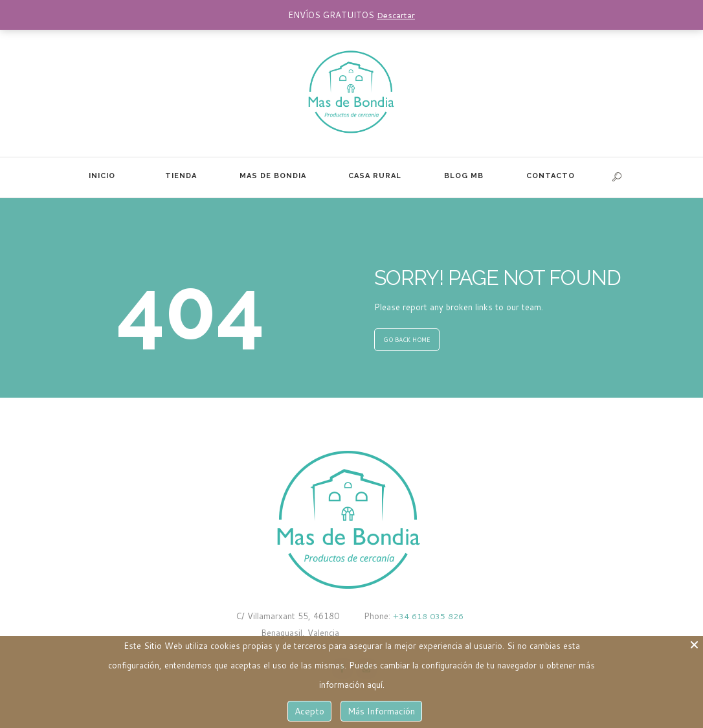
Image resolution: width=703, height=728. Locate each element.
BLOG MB (464, 176)
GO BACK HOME (407, 340)
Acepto (309, 711)
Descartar (396, 15)
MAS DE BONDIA (273, 176)
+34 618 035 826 (427, 616)
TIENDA (181, 176)
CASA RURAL (375, 176)
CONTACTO (551, 176)
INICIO (102, 176)
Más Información (381, 711)
